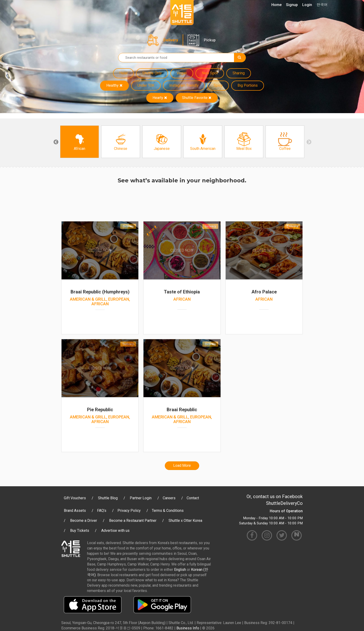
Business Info (188, 628)
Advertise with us (115, 531)
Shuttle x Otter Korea (185, 521)
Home (276, 5)
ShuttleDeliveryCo (284, 503)
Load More (182, 465)
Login (307, 5)
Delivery (171, 40)
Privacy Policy (129, 511)
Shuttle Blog (108, 498)
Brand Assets (75, 511)
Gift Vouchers (75, 498)
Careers (169, 498)
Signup (292, 5)
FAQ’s (102, 511)
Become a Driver (84, 521)
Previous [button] (55, 142)
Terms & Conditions (168, 511)
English (180, 570)
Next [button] (309, 142)
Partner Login (141, 498)
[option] (80, 142)
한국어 (322, 5)
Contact (193, 498)
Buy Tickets (80, 531)
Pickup (210, 40)
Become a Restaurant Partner (133, 521)
